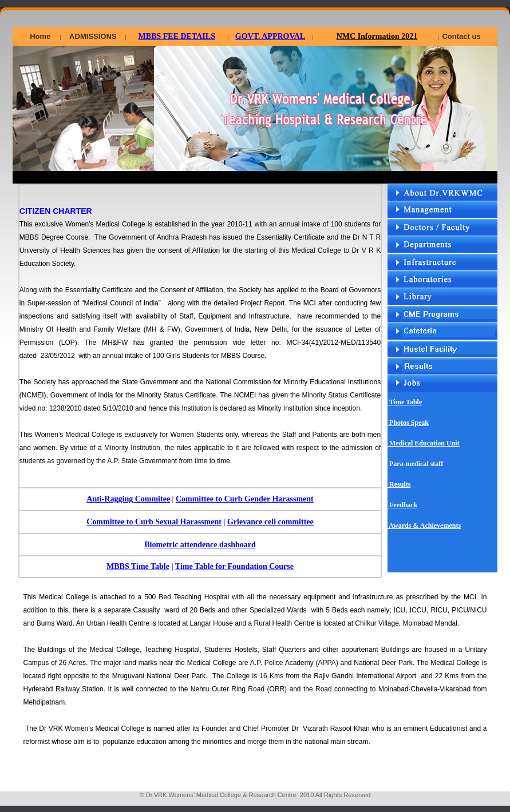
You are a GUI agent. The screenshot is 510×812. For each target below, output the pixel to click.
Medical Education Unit (424, 443)
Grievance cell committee (270, 522)
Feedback (402, 505)
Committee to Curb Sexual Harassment (154, 522)
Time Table (405, 402)
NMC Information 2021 (377, 36)
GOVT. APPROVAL (270, 36)
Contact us (461, 36)
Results (399, 484)
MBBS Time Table (138, 566)
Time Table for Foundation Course (234, 566)
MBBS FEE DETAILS (177, 36)
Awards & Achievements (424, 526)
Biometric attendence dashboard (200, 545)
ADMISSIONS (93, 36)
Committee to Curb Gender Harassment (245, 499)
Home (40, 36)
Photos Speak (408, 423)
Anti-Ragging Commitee (128, 499)
